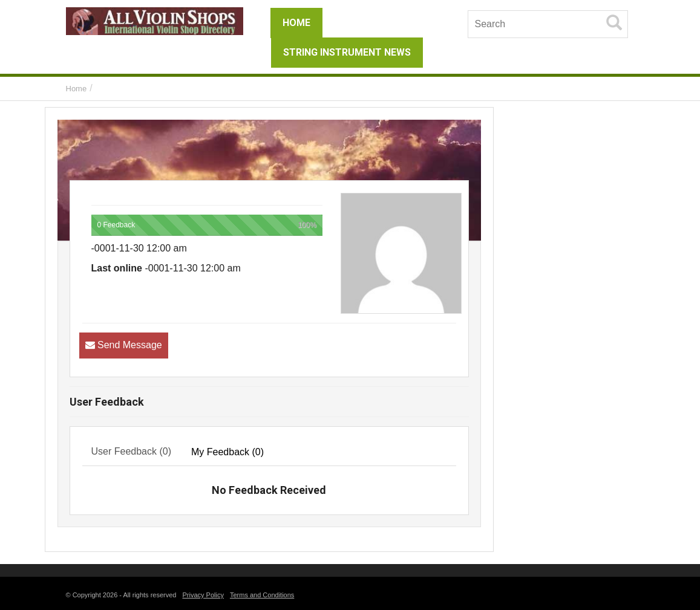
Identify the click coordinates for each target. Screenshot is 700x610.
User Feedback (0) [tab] (132, 451)
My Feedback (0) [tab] (227, 452)
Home (77, 89)
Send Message (130, 345)
